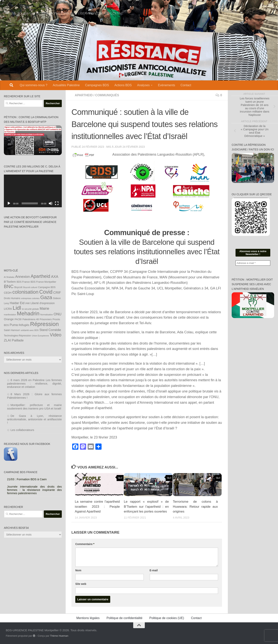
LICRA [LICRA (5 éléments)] (8, 309)
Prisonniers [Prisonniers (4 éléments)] (46, 319)
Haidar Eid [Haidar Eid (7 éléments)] (17, 303)
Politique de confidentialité (125, 618)
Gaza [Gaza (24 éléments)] (46, 297)
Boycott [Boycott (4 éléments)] (18, 287)
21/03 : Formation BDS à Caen (27, 479)
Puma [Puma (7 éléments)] (14, 325)
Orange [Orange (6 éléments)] (9, 319)
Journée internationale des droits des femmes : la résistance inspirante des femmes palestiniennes (35, 490)
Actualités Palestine (66, 85)
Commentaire (85, 544)
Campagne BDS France (21, 472)
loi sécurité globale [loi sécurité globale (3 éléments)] (30, 309)
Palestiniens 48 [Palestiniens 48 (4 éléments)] (31, 319)
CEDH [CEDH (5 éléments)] (8, 293)
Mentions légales (88, 618)
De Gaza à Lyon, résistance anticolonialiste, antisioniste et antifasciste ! (35, 419)
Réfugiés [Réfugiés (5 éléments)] (24, 325)
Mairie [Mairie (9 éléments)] (44, 309)
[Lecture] (9, 203)
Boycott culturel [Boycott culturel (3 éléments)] (30, 287)
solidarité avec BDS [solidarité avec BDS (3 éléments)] (30, 330)
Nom (78, 570)
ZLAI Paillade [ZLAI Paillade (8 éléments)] (14, 340)
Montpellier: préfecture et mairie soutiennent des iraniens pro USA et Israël (35, 407)
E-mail (154, 570)
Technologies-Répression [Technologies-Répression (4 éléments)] (17, 336)
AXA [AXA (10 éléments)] (55, 277)
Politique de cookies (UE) (167, 618)
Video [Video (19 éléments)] (56, 335)
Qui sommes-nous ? (33, 85)
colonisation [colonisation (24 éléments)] (25, 292)
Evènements (167, 85)
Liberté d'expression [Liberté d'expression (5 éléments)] (43, 303)
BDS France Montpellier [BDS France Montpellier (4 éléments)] (43, 282)
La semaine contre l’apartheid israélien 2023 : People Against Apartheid (97, 507)
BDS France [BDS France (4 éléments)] (23, 282)
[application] (33, 191)
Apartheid (84, 95)
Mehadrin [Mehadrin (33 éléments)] (28, 313)
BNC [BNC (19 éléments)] (9, 287)
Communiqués (107, 95)
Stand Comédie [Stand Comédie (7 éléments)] (50, 330)
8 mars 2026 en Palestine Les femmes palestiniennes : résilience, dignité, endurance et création (35, 383)
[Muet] (51, 203)
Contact (186, 85)
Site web (81, 584)
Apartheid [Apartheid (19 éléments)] (40, 276)
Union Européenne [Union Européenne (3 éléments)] (40, 336)
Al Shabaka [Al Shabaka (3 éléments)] (9, 277)
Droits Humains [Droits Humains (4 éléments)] (12, 298)
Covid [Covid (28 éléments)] (46, 292)
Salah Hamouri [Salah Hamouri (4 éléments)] (12, 330)
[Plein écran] (57, 203)
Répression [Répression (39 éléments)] (44, 324)
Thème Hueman (59, 636)
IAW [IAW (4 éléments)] (28, 303)
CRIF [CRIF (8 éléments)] (57, 293)
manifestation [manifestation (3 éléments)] (10, 315)
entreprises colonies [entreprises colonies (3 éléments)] (30, 298)
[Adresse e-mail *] (253, 263)
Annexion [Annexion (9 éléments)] (23, 277)
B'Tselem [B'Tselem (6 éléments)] (10, 282)
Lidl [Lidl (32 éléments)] (17, 308)
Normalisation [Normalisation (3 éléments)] (47, 315)
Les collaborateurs (22, 430)
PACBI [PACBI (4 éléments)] (18, 319)
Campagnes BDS (97, 85)
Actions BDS (123, 85)
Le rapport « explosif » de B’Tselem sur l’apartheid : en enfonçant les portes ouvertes (146, 507)
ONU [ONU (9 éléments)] (58, 314)
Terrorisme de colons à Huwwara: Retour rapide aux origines (195, 507)
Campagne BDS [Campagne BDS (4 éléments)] (47, 287)
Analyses (143, 85)
